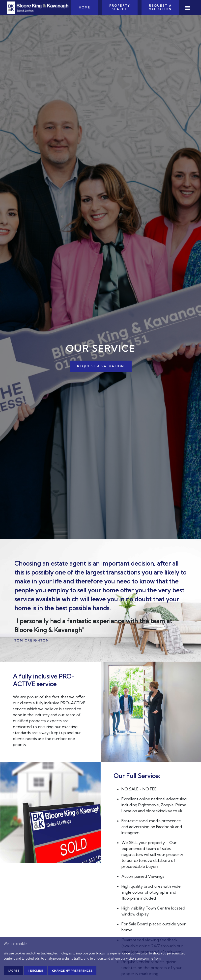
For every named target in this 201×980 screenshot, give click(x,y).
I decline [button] (36, 971)
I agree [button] (14, 971)
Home (85, 7)
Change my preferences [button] (72, 971)
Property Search (120, 7)
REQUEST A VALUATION (101, 366)
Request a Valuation (160, 7)
